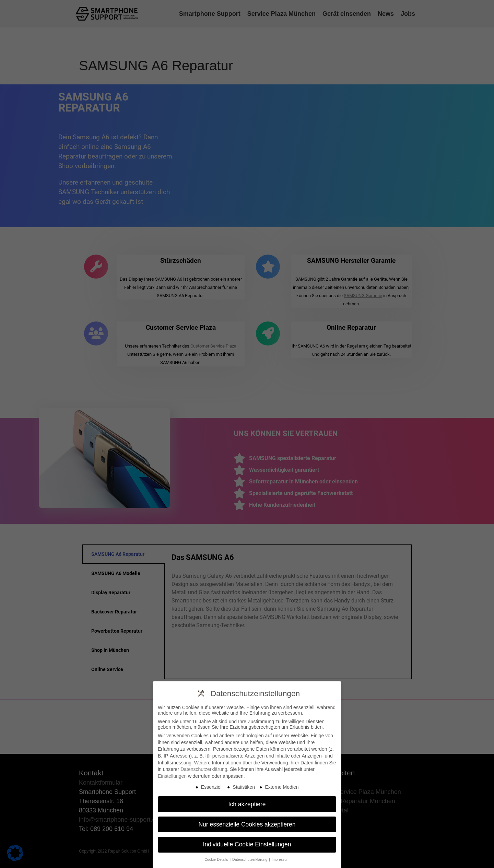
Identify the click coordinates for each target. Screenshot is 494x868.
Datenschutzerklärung (204, 769)
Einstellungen (172, 776)
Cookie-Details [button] (217, 859)
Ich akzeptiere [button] (247, 804)
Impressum (281, 859)
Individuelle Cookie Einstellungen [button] (247, 844)
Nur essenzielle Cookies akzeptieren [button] (247, 824)
